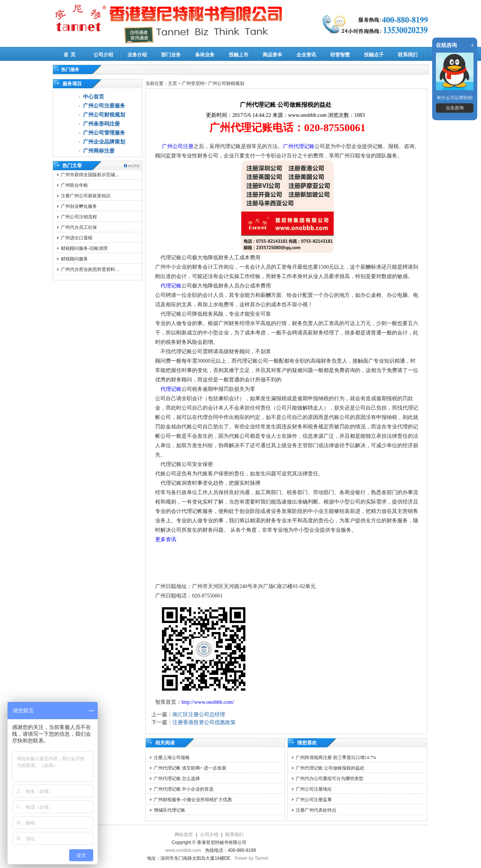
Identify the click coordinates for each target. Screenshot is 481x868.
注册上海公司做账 (172, 758)
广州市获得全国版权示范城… (90, 175)
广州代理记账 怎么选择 (177, 779)
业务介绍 (137, 55)
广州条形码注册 (101, 124)
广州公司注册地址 (314, 789)
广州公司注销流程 (79, 217)
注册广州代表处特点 (316, 810)
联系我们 (408, 55)
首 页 (70, 55)
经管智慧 (340, 55)
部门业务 (171, 55)
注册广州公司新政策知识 (86, 196)
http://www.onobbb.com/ (208, 702)
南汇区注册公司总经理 (199, 715)
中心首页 (94, 97)
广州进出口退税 (77, 238)
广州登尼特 (193, 83)
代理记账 (171, 286)
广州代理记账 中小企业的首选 (184, 789)
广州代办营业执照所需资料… (90, 269)
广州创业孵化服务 (79, 206)
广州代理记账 (299, 146)
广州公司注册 (178, 146)
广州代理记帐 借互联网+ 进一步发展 (190, 768)
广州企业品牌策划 (104, 142)
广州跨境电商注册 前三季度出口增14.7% (336, 758)
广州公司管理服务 (104, 133)
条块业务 (205, 55)
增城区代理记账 (169, 810)
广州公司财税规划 (104, 115)
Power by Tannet (252, 858)
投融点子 (374, 55)
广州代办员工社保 (79, 227)
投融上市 (239, 55)
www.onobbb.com (183, 850)
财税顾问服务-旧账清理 (84, 248)
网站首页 (184, 835)
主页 (172, 83)
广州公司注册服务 (104, 106)
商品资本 (272, 55)
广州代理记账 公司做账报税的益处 (330, 768)
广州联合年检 (74, 185)
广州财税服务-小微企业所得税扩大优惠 (193, 800)
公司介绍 (103, 55)
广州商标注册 (99, 151)
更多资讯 (166, 539)
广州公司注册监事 (314, 800)
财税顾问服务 (74, 259)
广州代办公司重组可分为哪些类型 (330, 779)
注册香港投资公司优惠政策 (204, 722)
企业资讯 (306, 55)
